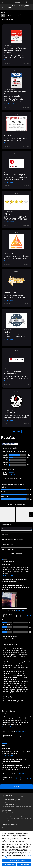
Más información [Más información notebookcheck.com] (9, 143)
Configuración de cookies (16, 860)
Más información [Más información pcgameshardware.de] (9, 104)
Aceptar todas (24, 865)
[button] (3, 2)
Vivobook (24, 817)
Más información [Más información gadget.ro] (9, 381)
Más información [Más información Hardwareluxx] (9, 60)
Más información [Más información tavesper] (9, 261)
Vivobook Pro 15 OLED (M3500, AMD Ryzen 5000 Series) (15, 7)
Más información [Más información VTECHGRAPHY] (9, 222)
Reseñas (10, 821)
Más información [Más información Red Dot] (9, 182)
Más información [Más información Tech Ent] (9, 300)
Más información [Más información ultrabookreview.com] (9, 420)
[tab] (3, 16)
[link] (16, 2)
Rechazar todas (9, 865)
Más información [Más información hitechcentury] (9, 340)
